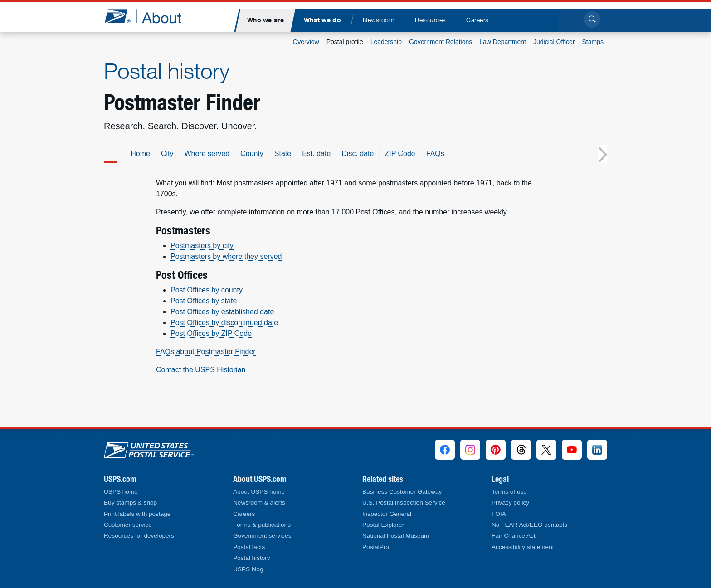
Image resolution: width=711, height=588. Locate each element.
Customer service (128, 525)
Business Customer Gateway (402, 492)
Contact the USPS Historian (201, 370)
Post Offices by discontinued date (224, 323)
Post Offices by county (207, 290)
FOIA (499, 514)
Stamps (593, 42)
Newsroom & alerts (259, 503)
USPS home (121, 492)
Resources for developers (139, 536)
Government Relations (441, 42)
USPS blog (248, 569)
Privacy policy (510, 503)
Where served (275, 153)
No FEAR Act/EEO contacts (529, 525)
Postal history (167, 71)
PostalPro (376, 547)
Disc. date (426, 153)
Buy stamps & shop (130, 503)
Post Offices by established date (222, 312)
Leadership (386, 42)
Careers (244, 514)
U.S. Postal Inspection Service (404, 503)
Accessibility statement (523, 547)
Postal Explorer (383, 525)
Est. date (384, 153)
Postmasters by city (202, 245)
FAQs (503, 153)
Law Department (503, 42)
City (235, 153)
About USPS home (259, 492)
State (351, 153)
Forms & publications (262, 525)
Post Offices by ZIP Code (211, 333)
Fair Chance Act (514, 536)
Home (208, 153)
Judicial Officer (554, 42)
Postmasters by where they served (226, 256)
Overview (306, 42)
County (320, 153)
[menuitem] (265, 20)
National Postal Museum (396, 536)
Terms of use (509, 492)
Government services (262, 536)
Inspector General (387, 514)
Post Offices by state (204, 301)
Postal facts (249, 547)
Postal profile (345, 42)
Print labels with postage (137, 514)
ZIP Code (468, 153)
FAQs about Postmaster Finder (206, 352)
